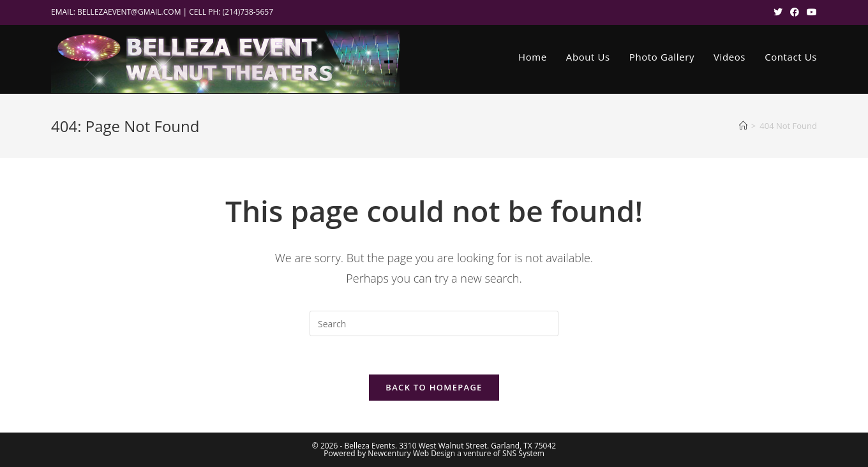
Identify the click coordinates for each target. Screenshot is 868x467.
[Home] (743, 126)
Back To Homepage (434, 387)
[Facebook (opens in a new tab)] (795, 12)
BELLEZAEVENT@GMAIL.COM (129, 12)
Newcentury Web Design (411, 453)
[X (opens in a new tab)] (778, 12)
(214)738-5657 (248, 12)
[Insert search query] (434, 323)
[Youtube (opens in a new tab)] (810, 12)
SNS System (523, 453)
